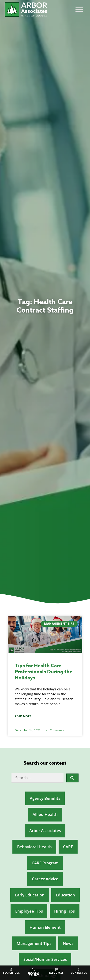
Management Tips (34, 943)
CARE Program (45, 863)
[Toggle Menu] (79, 10)
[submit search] (72, 778)
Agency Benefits (45, 798)
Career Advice (45, 879)
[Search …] (37, 778)
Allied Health (45, 814)
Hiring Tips (64, 911)
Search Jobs (11, 973)
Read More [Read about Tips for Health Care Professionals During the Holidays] (23, 716)
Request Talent (34, 974)
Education (65, 895)
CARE (68, 847)
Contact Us (79, 973)
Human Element (45, 927)
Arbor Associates (45, 831)
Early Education (30, 895)
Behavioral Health (34, 847)
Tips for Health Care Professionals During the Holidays (44, 672)
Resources (56, 973)
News (68, 943)
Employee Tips (29, 911)
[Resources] (56, 970)
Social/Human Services (45, 959)
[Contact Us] (79, 970)
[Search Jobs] (11, 970)
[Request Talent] (34, 970)
